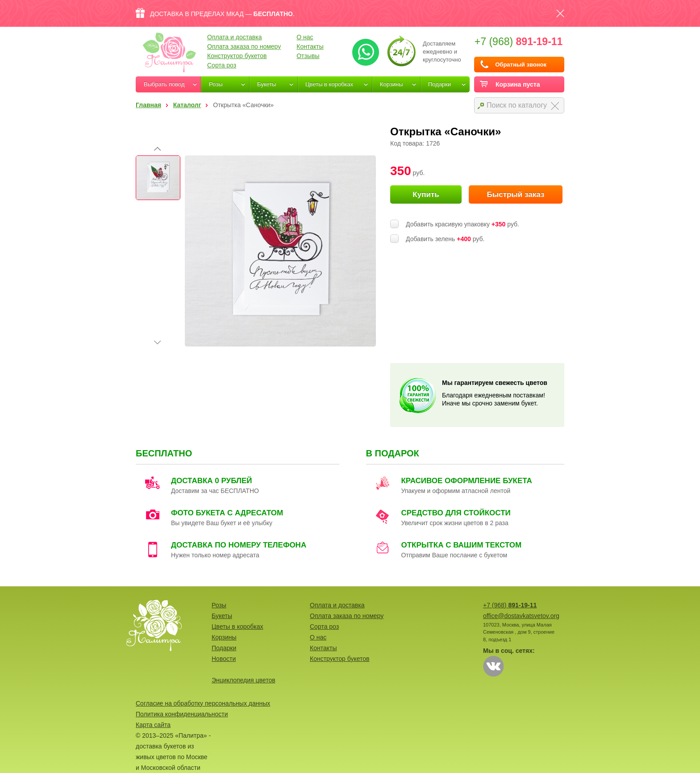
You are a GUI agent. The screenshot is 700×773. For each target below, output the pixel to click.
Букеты (267, 84)
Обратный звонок (521, 65)
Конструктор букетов (237, 56)
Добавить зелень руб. (445, 239)
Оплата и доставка (234, 37)
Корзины (392, 84)
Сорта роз (222, 65)
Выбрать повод (164, 84)
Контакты (310, 46)
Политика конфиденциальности (182, 714)
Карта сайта (153, 725)
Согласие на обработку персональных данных (203, 703)
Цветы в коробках (329, 84)
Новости (224, 659)
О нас (305, 37)
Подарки (440, 84)
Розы (216, 84)
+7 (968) (519, 42)
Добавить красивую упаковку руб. (462, 224)
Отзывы (308, 56)
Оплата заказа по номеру (244, 46)
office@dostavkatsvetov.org (521, 616)
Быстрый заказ (515, 194)
